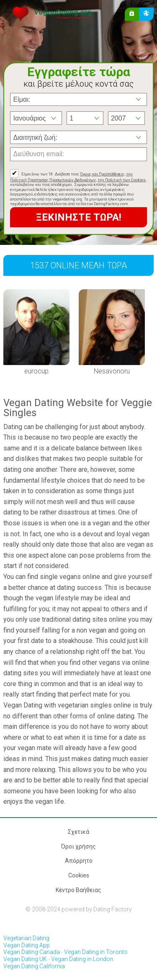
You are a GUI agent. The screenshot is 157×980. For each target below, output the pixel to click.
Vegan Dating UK (25, 959)
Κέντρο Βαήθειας (78, 890)
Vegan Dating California (34, 966)
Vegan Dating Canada (32, 952)
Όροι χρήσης (78, 846)
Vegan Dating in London (82, 959)
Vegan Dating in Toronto (96, 952)
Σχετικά (78, 832)
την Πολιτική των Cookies (122, 180)
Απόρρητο (79, 861)
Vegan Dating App (27, 945)
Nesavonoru (112, 371)
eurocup (36, 371)
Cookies (79, 875)
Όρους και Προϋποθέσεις (102, 174)
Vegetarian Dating (26, 938)
